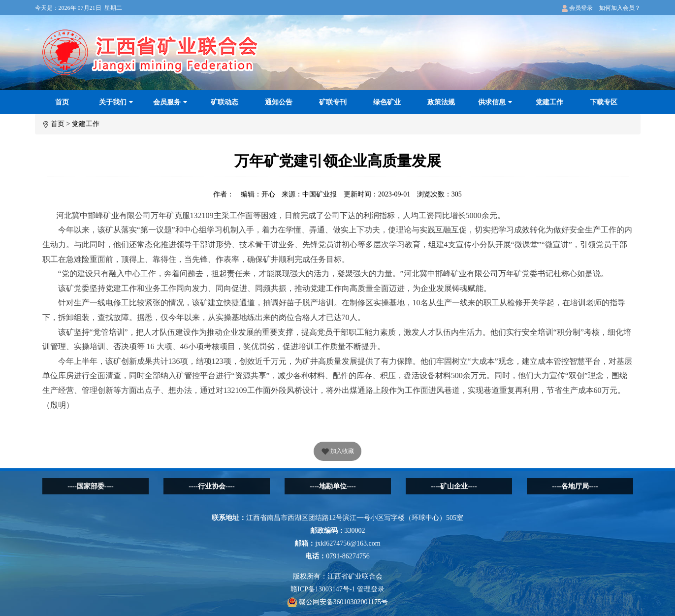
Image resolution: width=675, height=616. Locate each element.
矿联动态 (225, 102)
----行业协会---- (211, 486)
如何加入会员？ (620, 8)
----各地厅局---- (575, 486)
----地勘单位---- (333, 486)
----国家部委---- (90, 486)
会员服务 (170, 102)
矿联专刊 (333, 102)
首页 (62, 102)
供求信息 (495, 102)
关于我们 (116, 102)
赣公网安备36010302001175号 (337, 602)
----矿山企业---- (454, 486)
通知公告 (279, 102)
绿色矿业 (387, 102)
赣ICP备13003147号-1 (323, 589)
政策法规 (441, 102)
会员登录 (577, 8)
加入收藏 (337, 452)
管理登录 (371, 589)
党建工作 (549, 102)
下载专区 (604, 102)
